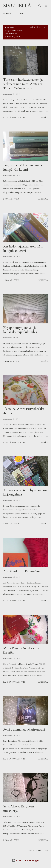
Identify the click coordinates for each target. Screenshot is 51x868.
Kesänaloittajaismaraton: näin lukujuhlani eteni (23, 249)
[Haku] (40, 5)
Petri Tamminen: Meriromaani (24, 730)
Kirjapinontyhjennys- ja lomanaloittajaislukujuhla (20, 330)
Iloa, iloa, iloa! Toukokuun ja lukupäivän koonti (23, 167)
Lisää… (23, 13)
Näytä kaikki (38, 28)
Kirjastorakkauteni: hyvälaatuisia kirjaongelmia (25, 492)
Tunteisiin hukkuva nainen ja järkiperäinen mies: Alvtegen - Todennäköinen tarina (24, 84)
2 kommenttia (11, 199)
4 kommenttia (11, 280)
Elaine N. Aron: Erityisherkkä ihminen (24, 411)
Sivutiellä (17, 6)
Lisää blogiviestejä (37, 850)
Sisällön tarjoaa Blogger (26, 860)
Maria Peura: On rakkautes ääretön (21, 650)
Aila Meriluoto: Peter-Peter (22, 571)
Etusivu (7, 13)
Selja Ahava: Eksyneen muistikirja (19, 809)
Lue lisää (43, 118)
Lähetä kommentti (14, 118)
